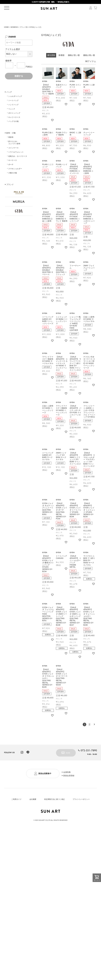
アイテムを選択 (13, 58)
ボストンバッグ (14, 122)
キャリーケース (14, 126)
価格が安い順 (74, 64)
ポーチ (11, 173)
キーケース (13, 169)
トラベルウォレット (16, 161)
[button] (94, 733)
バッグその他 (13, 130)
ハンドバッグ (13, 114)
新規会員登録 (71, 785)
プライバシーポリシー (81, 808)
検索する (19, 85)
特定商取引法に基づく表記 (54, 808)
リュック (12, 118)
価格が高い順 (89, 64)
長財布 (11, 146)
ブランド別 (24, 36)
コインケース (13, 157)
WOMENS (14, 36)
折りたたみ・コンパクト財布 (14, 151)
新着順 (61, 64)
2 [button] (89, 733)
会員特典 (69, 781)
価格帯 (8, 69)
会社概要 (33, 808)
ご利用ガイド (16, 808)
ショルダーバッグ (15, 105)
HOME (6, 36)
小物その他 (13, 182)
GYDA (45, 90)
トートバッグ (13, 109)
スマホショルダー (15, 178)
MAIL (66, 761)
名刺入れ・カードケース (18, 165)
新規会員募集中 (45, 783)
